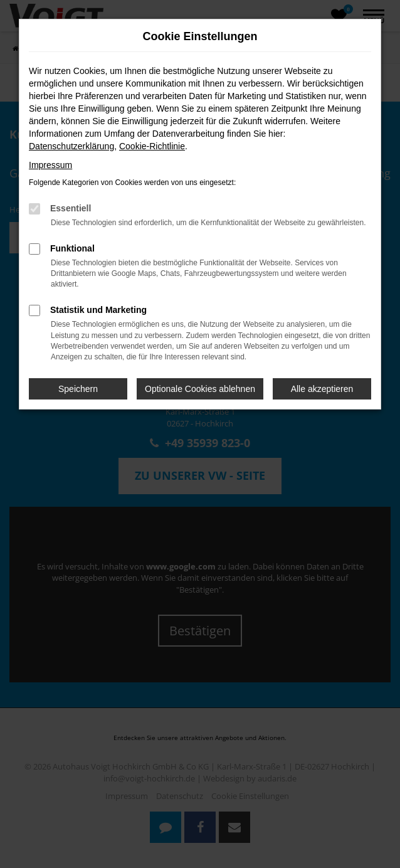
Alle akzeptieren (322, 389)
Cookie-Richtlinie (152, 146)
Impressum (50, 165)
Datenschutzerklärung (71, 146)
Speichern (78, 389)
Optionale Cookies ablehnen (200, 389)
